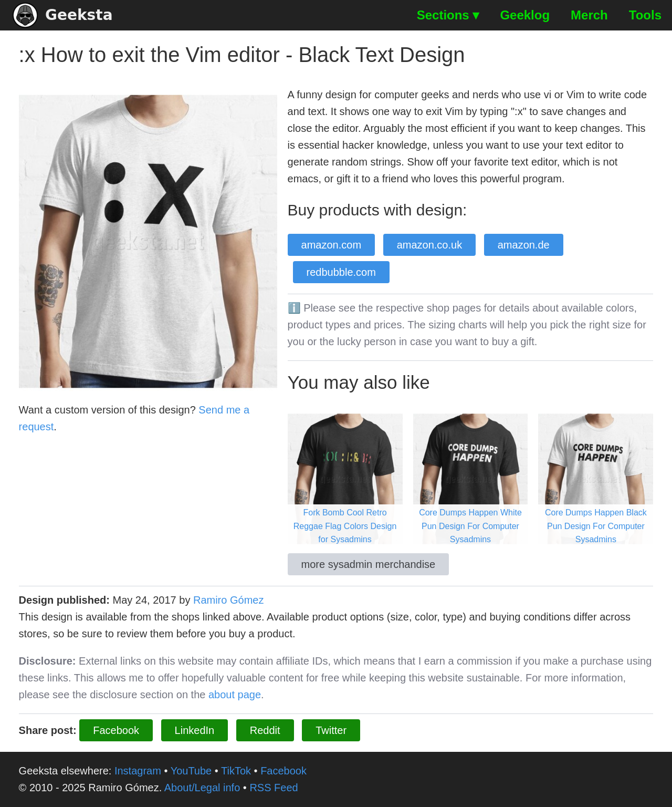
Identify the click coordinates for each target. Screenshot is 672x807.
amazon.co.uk (430, 245)
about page (235, 695)
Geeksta (63, 15)
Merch (589, 15)
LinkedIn (195, 730)
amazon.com (332, 245)
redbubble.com (341, 272)
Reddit (265, 730)
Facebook (116, 730)
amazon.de (524, 245)
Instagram (138, 771)
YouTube (191, 771)
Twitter (331, 730)
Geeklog (525, 15)
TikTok (236, 771)
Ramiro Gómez (228, 600)
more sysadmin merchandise (369, 564)
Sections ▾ (448, 15)
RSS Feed (274, 788)
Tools (645, 15)
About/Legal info (202, 788)
